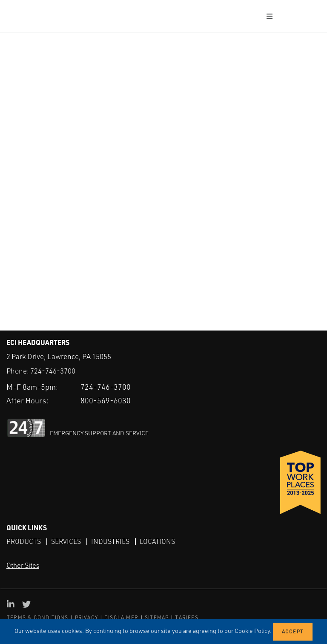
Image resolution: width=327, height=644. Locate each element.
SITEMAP (157, 617)
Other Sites (23, 565)
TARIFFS (186, 617)
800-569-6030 (106, 400)
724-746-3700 (53, 371)
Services (66, 541)
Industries (110, 541)
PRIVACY (86, 617)
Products (24, 541)
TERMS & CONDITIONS (38, 617)
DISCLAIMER (121, 617)
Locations (157, 541)
